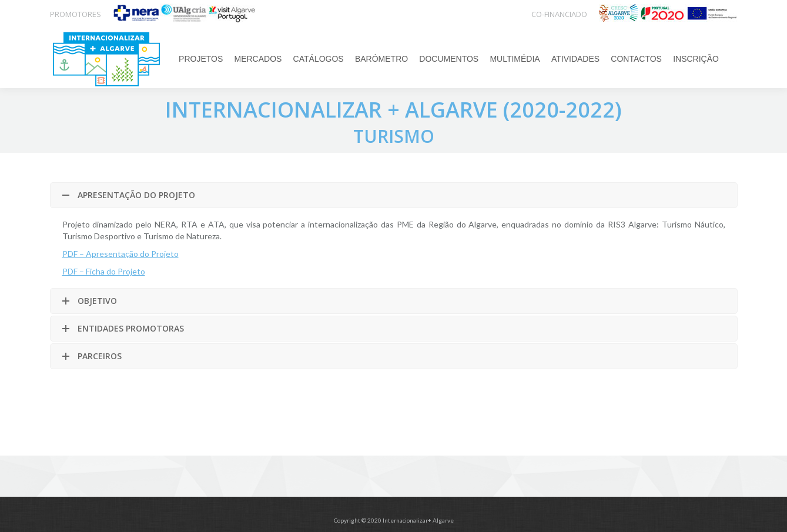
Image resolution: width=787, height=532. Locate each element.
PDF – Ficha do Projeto (104, 271)
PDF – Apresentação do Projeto (120, 254)
